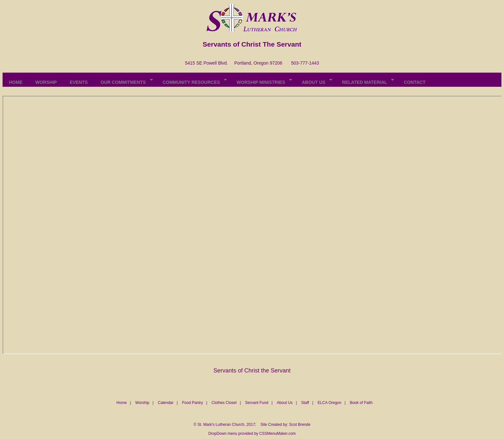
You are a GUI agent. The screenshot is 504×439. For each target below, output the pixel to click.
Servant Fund (257, 403)
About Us (285, 403)
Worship (142, 403)
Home (122, 403)
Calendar (166, 403)
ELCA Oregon (329, 403)
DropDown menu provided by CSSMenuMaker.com (252, 434)
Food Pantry (192, 403)
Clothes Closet (224, 403)
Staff (305, 403)
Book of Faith (361, 403)
